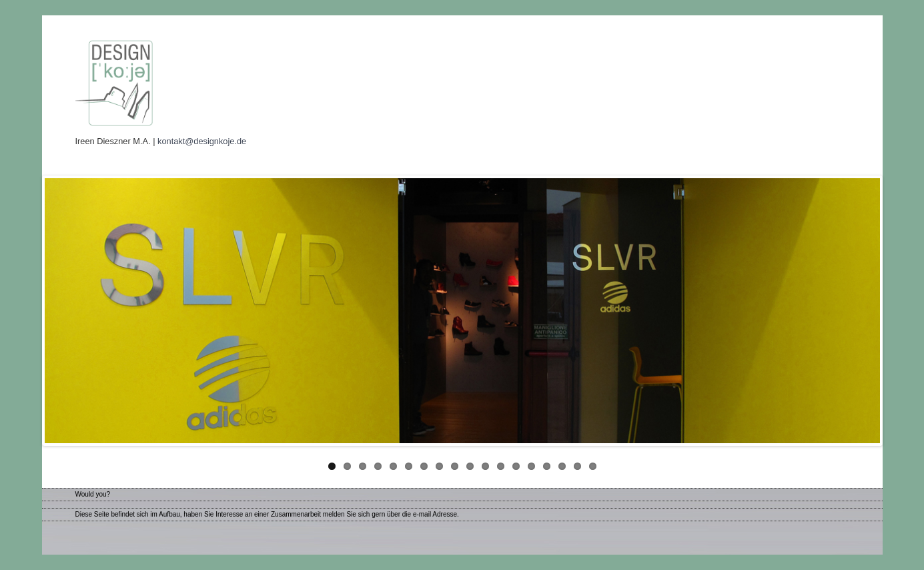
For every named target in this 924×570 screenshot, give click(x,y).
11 (485, 466)
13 (516, 466)
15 (547, 466)
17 (577, 466)
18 (593, 466)
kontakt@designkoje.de (202, 141)
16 (562, 466)
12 (501, 466)
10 (470, 466)
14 (531, 466)
